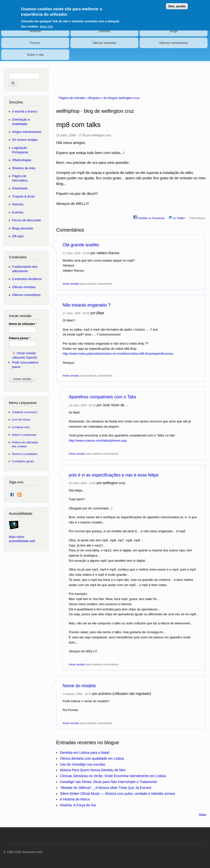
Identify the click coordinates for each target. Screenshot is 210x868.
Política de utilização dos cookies (25, 444)
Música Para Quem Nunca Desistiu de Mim (93, 770)
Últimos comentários (174, 43)
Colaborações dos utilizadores (25, 269)
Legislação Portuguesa (20, 150)
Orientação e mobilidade (21, 122)
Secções (16, 102)
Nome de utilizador (23, 324)
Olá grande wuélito (81, 245)
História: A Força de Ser (78, 805)
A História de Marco (75, 799)
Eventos (105, 31)
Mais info (46, 23)
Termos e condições (25, 454)
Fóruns (35, 43)
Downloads (20, 188)
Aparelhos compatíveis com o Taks (102, 397)
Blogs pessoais (23, 228)
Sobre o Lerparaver (24, 435)
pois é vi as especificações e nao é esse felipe (113, 475)
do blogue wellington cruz (121, 98)
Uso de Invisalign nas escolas (82, 764)
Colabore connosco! (25, 412)
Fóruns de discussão (27, 220)
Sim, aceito (177, 3)
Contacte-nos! (21, 427)
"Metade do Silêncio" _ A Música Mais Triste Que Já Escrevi (105, 788)
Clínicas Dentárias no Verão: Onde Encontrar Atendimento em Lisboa (113, 776)
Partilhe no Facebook (149, 217)
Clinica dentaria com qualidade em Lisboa (92, 758)
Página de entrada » (73, 98)
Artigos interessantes (27, 132)
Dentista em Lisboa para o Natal (84, 753)
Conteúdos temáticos (27, 279)
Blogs (174, 31)
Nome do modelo (79, 686)
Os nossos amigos (25, 140)
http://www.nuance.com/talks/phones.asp (98, 441)
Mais (203, 815)
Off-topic (18, 236)
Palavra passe (20, 338)
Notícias (35, 31)
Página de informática (20, 178)
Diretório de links (24, 168)
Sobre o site (35, 55)
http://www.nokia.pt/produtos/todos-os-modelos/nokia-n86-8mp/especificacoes (118, 354)
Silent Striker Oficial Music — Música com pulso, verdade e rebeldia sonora (117, 794)
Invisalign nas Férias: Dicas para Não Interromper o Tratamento (108, 782)
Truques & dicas (23, 196)
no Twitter (177, 217)
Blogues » (96, 98)
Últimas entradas (104, 43)
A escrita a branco (25, 111)
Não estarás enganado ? (87, 305)
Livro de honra (21, 419)
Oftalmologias (22, 160)
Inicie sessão (71, 284)
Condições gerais (23, 461)
